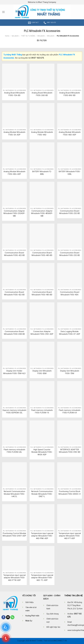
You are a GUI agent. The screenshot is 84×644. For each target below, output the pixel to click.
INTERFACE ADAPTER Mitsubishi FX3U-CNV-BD (70, 451)
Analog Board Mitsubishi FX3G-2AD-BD (42, 94)
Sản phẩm (15, 36)
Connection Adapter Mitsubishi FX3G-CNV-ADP (42, 333)
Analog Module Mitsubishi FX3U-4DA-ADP (14, 173)
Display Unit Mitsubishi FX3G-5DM (42, 372)
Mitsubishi (41, 36)
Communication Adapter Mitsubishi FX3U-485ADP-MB (42, 213)
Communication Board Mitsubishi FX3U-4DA (70, 293)
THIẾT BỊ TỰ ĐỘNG (28, 36)
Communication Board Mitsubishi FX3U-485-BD (42, 293)
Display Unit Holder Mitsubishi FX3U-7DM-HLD (14, 372)
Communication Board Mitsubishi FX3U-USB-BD (14, 333)
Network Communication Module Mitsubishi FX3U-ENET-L (42, 494)
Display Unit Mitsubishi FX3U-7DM (70, 372)
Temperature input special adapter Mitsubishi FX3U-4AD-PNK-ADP (42, 536)
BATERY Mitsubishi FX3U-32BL (70, 173)
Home (7, 36)
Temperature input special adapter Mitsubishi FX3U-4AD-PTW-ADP (14, 578)
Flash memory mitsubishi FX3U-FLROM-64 (70, 411)
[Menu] (3, 12)
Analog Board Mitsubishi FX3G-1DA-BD (14, 94)
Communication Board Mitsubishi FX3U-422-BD (14, 293)
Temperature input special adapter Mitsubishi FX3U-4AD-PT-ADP (70, 536)
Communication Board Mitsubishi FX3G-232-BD (70, 212)
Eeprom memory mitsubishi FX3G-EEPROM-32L (14, 411)
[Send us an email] (8, 617)
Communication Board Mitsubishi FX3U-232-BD (70, 254)
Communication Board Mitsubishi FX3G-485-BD (42, 254)
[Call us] (12, 617)
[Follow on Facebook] (3, 617)
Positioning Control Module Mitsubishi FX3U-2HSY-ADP (14, 535)
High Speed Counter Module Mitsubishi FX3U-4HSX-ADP (42, 452)
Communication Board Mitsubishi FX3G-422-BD (14, 254)
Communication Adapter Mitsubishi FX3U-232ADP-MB (14, 213)
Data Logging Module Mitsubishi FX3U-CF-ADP (70, 333)
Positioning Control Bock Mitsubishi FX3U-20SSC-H (70, 493)
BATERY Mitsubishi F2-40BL (42, 173)
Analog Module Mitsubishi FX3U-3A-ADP (14, 133)
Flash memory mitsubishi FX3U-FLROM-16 (42, 411)
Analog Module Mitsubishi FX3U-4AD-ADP (70, 133)
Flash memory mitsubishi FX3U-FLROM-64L (14, 451)
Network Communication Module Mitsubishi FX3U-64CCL (14, 494)
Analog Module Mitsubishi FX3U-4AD (42, 133)
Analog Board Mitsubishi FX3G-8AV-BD (70, 94)
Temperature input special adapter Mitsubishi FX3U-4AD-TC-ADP (42, 578)
